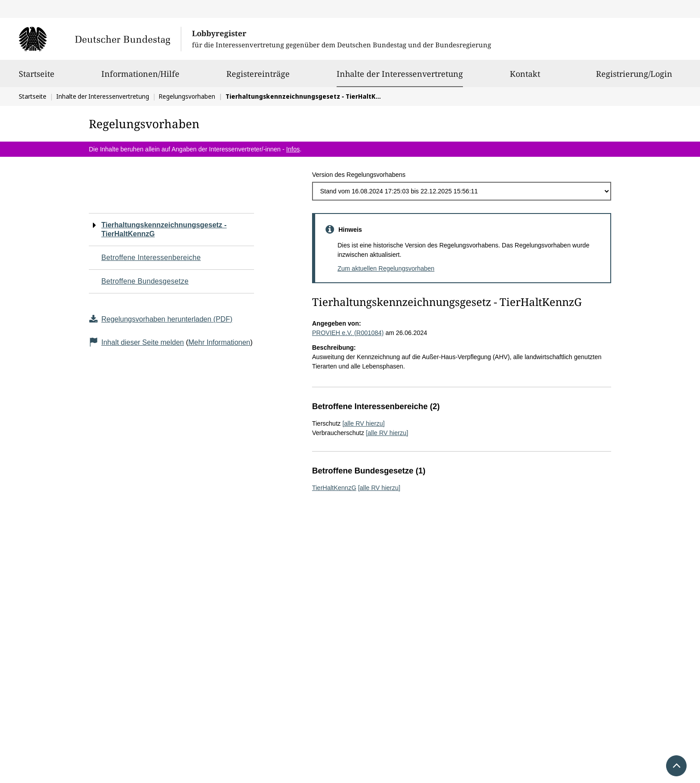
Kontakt (525, 78)
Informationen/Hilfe (140, 78)
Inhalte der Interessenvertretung (400, 74)
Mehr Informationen (219, 342)
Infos (293, 149)
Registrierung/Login (634, 78)
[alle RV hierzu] (364, 423)
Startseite (37, 78)
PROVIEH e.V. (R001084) (348, 333)
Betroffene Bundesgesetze (145, 281)
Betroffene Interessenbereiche (151, 258)
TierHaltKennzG (334, 488)
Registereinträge (258, 78)
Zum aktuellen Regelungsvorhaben (386, 268)
